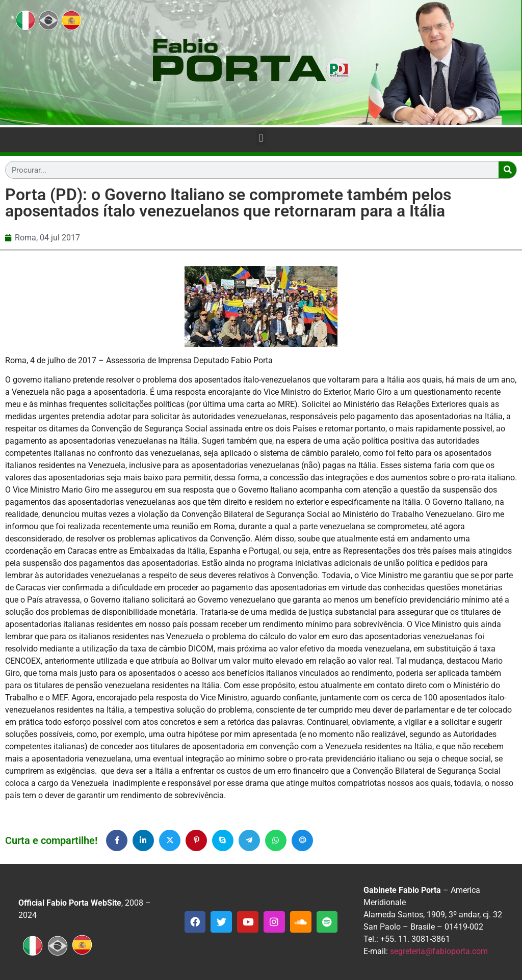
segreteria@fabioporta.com (439, 951)
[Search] (507, 170)
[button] (261, 138)
